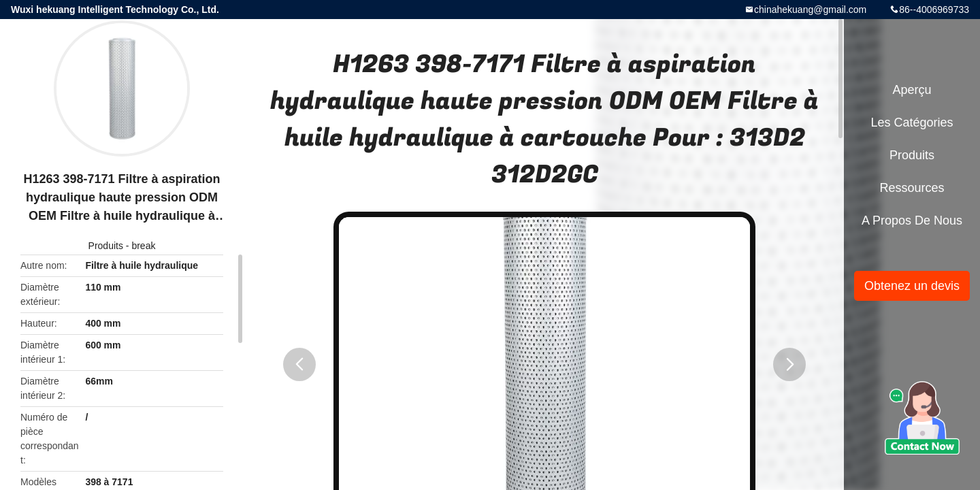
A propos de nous (912, 220)
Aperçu (912, 90)
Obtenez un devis (912, 286)
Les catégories (912, 122)
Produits (106, 246)
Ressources (912, 188)
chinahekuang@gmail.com (810, 10)
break (143, 246)
